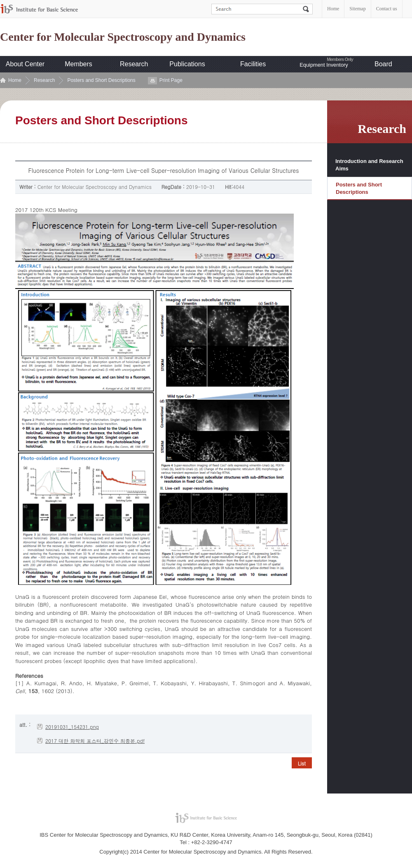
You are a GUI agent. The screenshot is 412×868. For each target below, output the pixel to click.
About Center (25, 64)
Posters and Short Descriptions (101, 80)
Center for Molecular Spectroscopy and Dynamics (123, 37)
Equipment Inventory (324, 65)
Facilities (253, 64)
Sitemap (357, 9)
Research (134, 64)
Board (383, 64)
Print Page (171, 80)
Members (78, 64)
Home (333, 9)
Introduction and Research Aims (369, 165)
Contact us (387, 9)
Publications (187, 64)
